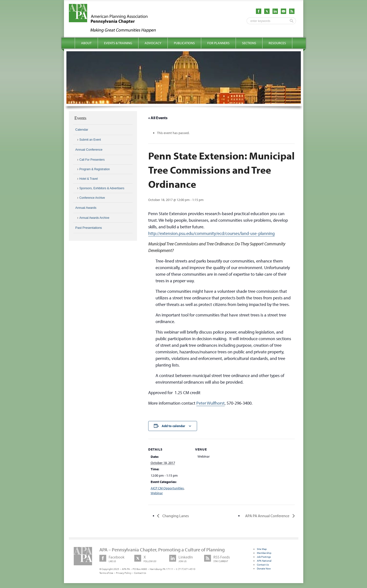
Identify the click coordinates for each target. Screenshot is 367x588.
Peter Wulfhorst (210, 403)
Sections (249, 43)
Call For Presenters (92, 160)
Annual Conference (89, 150)
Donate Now (264, 568)
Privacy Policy (124, 573)
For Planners (218, 43)
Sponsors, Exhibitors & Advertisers (102, 188)
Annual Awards (86, 208)
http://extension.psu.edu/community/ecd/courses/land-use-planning (211, 233)
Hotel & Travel (89, 179)
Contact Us (140, 573)
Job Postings (264, 557)
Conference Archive (92, 198)
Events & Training (118, 43)
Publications (184, 43)
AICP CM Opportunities (167, 488)
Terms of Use (106, 573)
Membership (264, 553)
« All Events (158, 118)
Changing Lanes (175, 516)
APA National (264, 561)
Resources (277, 43)
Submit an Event (90, 140)
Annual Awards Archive (94, 218)
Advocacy (153, 43)
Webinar (157, 493)
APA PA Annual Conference (268, 516)
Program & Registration (95, 169)
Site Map (262, 549)
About (86, 43)
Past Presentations (89, 228)
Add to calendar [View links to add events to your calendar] (173, 426)
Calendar (82, 130)
